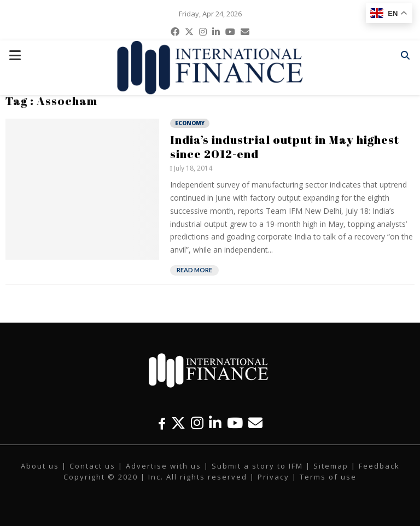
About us (40, 466)
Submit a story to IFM (257, 466)
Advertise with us (164, 466)
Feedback (379, 466)
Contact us (92, 466)
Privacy (273, 477)
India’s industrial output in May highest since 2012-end (285, 147)
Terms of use (328, 477)
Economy (190, 123)
